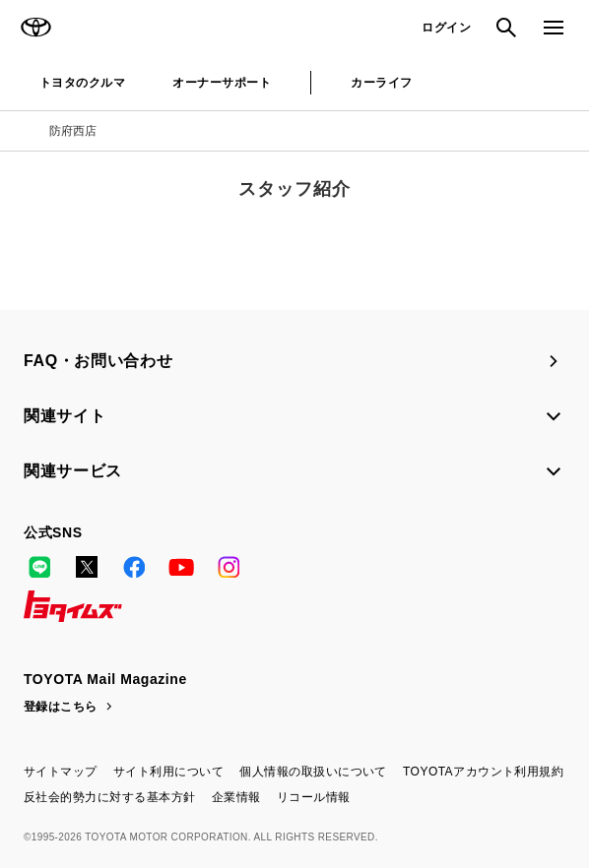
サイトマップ (61, 772)
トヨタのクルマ (82, 83)
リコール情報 (314, 797)
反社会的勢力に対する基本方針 (110, 797)
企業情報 (236, 797)
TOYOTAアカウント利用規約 (483, 772)
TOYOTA (35, 28)
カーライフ (381, 83)
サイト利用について (168, 772)
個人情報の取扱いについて (313, 772)
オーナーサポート (222, 83)
